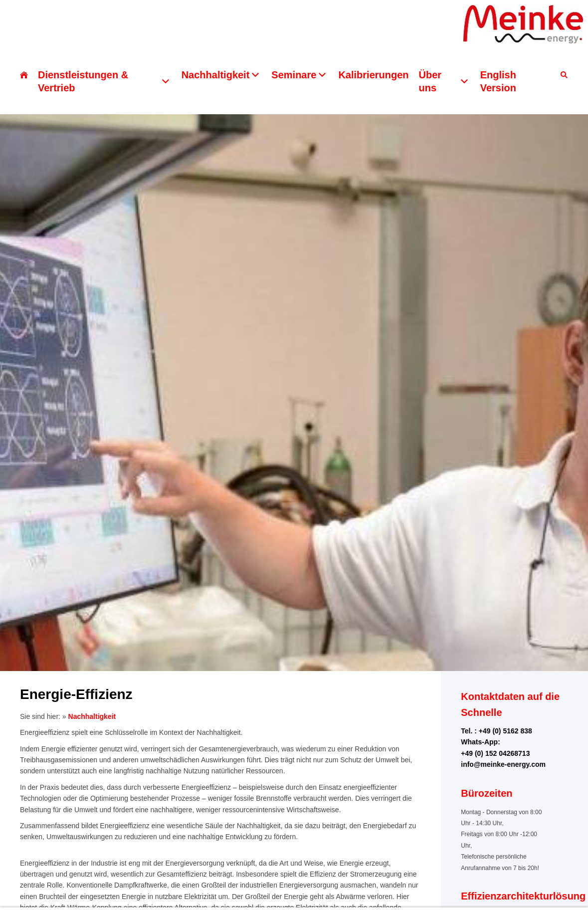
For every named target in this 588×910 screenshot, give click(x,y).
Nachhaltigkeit (92, 716)
